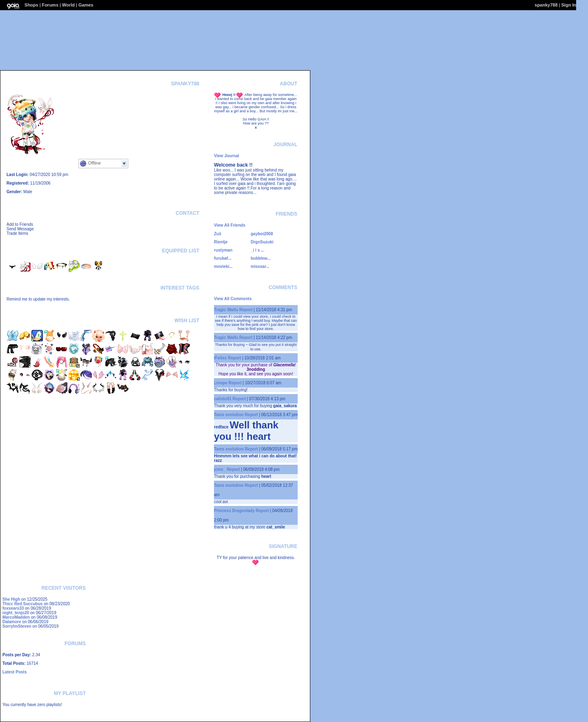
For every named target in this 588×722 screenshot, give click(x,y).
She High (11, 599)
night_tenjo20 (16, 613)
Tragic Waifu (226, 310)
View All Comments (233, 299)
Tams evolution (229, 415)
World (68, 5)
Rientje (221, 242)
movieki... (223, 266)
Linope (221, 383)
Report (246, 310)
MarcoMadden (16, 617)
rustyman (223, 250)
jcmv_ (220, 469)
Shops (31, 5)
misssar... (260, 266)
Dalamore (12, 622)
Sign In (569, 5)
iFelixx (220, 358)
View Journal (227, 156)
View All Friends (230, 225)
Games (86, 5)
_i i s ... (257, 250)
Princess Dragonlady (234, 511)
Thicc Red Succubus (22, 604)
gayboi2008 (262, 234)
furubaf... (223, 258)
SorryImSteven (17, 626)
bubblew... (261, 258)
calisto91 (223, 399)
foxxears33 (13, 608)
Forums (50, 5)
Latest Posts (14, 672)
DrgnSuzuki (262, 242)
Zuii (218, 234)
